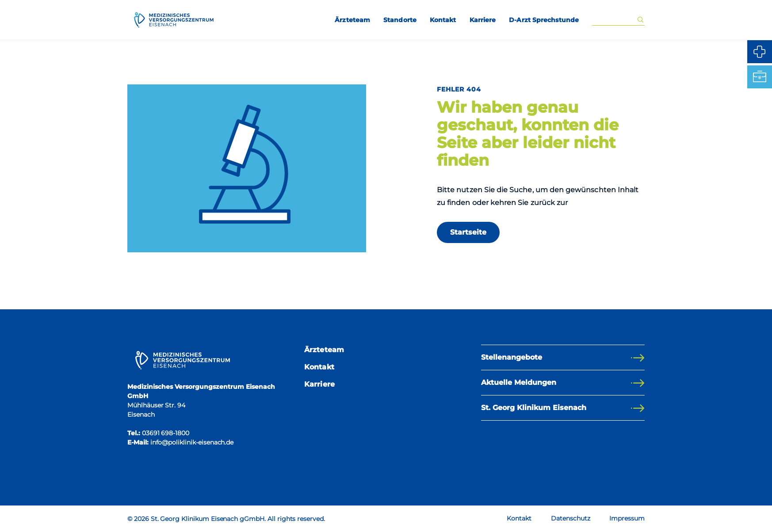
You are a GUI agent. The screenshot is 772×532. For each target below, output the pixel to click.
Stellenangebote (512, 357)
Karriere (319, 384)
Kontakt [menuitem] (443, 20)
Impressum (627, 518)
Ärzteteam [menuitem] (352, 20)
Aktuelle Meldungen (519, 382)
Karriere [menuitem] (483, 20)
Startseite (468, 232)
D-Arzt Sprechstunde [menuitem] (544, 20)
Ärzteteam (324, 350)
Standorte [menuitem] (400, 20)
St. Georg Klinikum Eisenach (534, 408)
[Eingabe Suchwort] (614, 20)
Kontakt (319, 367)
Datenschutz (570, 518)
